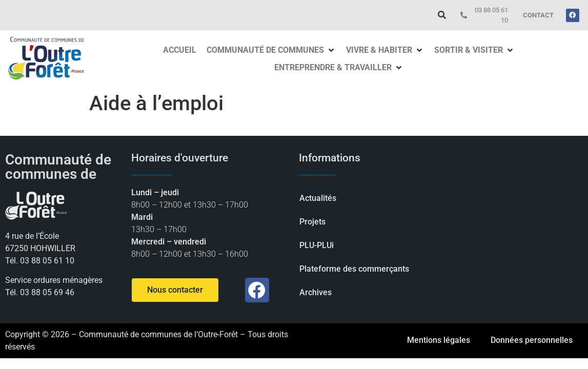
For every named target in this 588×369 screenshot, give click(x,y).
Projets (312, 222)
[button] (442, 15)
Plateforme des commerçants (354, 269)
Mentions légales (439, 340)
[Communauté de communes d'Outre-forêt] (514, 230)
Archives (316, 292)
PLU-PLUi (317, 245)
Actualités (318, 198)
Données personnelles (532, 340)
